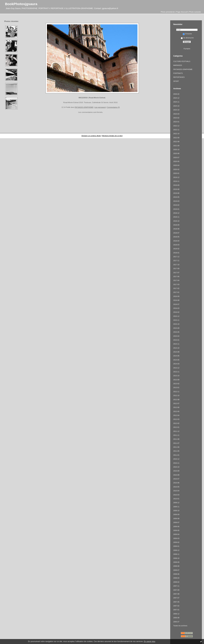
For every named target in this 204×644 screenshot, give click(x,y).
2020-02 (176, 169)
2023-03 (176, 114)
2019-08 (176, 189)
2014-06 (176, 356)
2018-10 (176, 221)
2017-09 (176, 269)
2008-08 (176, 566)
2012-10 (176, 395)
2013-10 (176, 376)
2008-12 (176, 550)
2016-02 (176, 312)
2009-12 (176, 503)
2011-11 (176, 435)
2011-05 (176, 451)
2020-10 (176, 150)
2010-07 (176, 479)
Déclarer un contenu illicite (91, 136)
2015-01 (176, 340)
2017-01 (176, 292)
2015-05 (176, 332)
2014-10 (176, 348)
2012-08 (176, 400)
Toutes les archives (180, 626)
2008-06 (176, 574)
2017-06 (176, 276)
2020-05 (176, 161)
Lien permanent (100, 107)
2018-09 (176, 225)
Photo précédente (168, 12)
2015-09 (176, 328)
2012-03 (176, 419)
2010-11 (176, 463)
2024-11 (176, 102)
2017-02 (176, 288)
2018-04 (176, 241)
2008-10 (176, 558)
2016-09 (176, 296)
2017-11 (176, 261)
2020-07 (176, 158)
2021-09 (176, 146)
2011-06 (176, 447)
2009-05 (176, 530)
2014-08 (176, 352)
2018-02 (176, 249)
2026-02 (176, 94)
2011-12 (176, 431)
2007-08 (176, 594)
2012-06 (176, 407)
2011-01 (176, 455)
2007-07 (176, 598)
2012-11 (176, 392)
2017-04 (176, 280)
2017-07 (176, 273)
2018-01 (176, 253)
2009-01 (176, 546)
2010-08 (176, 475)
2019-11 (176, 181)
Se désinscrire (187, 38)
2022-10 (176, 134)
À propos (187, 49)
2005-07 (176, 622)
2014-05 (176, 360)
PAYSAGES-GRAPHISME (84, 107)
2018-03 (176, 245)
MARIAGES (178, 65)
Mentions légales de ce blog (112, 136)
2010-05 (176, 487)
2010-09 (176, 471)
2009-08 (176, 519)
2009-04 (176, 534)
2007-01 (176, 610)
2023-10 (176, 110)
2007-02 (176, 606)
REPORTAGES (179, 77)
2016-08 (176, 300)
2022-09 (176, 138)
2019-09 (176, 185)
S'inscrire (187, 34)
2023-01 (176, 122)
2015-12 (176, 316)
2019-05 (176, 197)
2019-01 (176, 209)
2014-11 (176, 344)
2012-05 (176, 411)
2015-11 (176, 320)
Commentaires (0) (113, 107)
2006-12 (176, 614)
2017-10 (176, 265)
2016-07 (176, 304)
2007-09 (176, 590)
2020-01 (176, 173)
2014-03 (176, 364)
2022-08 (176, 142)
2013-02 (176, 384)
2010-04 (176, 491)
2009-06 (176, 527)
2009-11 (176, 507)
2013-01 (176, 388)
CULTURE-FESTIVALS (182, 61)
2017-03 (176, 284)
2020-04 (176, 165)
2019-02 (176, 205)
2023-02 (176, 118)
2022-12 (176, 126)
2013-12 (176, 368)
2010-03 (176, 495)
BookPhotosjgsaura (21, 4)
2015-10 (176, 324)
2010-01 (176, 499)
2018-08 (176, 229)
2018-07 (176, 233)
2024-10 (176, 106)
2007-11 (176, 586)
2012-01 (176, 427)
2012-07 (176, 403)
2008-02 (176, 582)
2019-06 (176, 193)
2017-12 (176, 257)
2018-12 (176, 213)
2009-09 (176, 514)
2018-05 (176, 237)
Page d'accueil (182, 12)
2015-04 (176, 336)
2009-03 (176, 538)
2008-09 (176, 562)
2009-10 (176, 511)
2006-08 (176, 618)
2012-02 (176, 423)
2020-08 (176, 153)
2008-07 (176, 570)
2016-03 (176, 308)
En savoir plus (149, 641)
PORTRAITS (178, 73)
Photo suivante (195, 12)
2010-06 (176, 483)
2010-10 (176, 467)
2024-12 (176, 98)
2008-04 (176, 578)
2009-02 (176, 542)
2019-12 (176, 177)
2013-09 (176, 380)
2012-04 (176, 415)
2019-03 (176, 201)
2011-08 (176, 439)
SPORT (176, 81)
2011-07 (176, 443)
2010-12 (176, 459)
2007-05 (176, 602)
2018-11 (176, 217)
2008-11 (176, 554)
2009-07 (176, 522)
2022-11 (176, 130)
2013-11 (176, 372)
